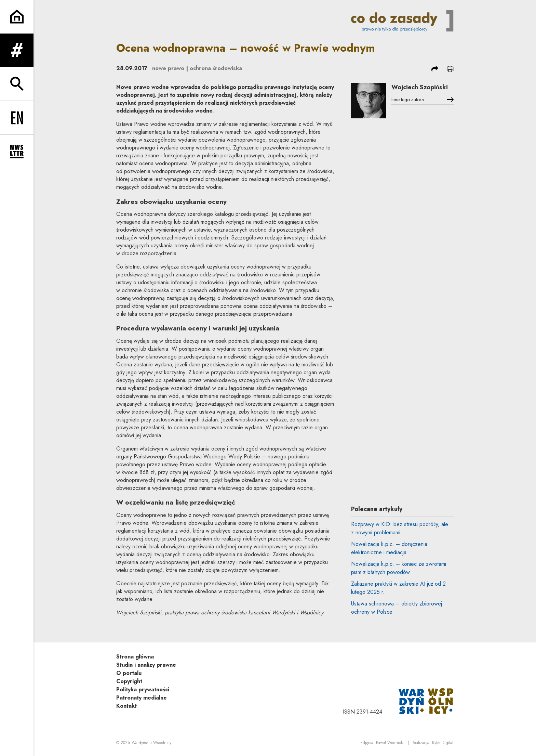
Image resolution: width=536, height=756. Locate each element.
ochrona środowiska (216, 68)
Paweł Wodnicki (390, 743)
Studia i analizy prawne (146, 665)
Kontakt (126, 706)
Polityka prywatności (143, 689)
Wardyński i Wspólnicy (151, 743)
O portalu (129, 673)
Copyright (129, 681)
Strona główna (135, 657)
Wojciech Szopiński (420, 87)
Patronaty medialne (142, 698)
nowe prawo (168, 68)
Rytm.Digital (443, 743)
